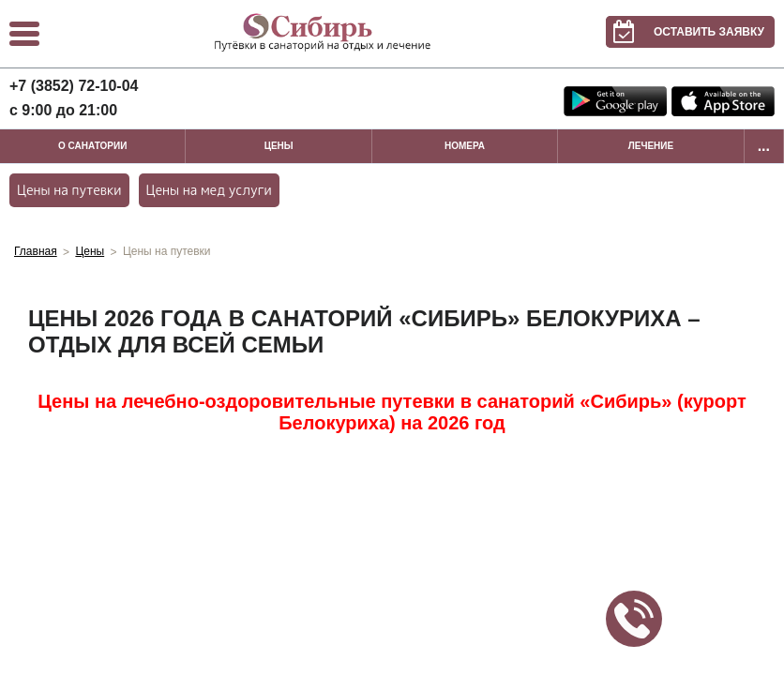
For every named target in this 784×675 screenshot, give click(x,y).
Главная (36, 251)
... (764, 146)
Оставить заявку (685, 32)
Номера (465, 146)
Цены (279, 146)
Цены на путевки (69, 190)
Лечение (651, 146)
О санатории (92, 146)
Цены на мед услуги (209, 190)
